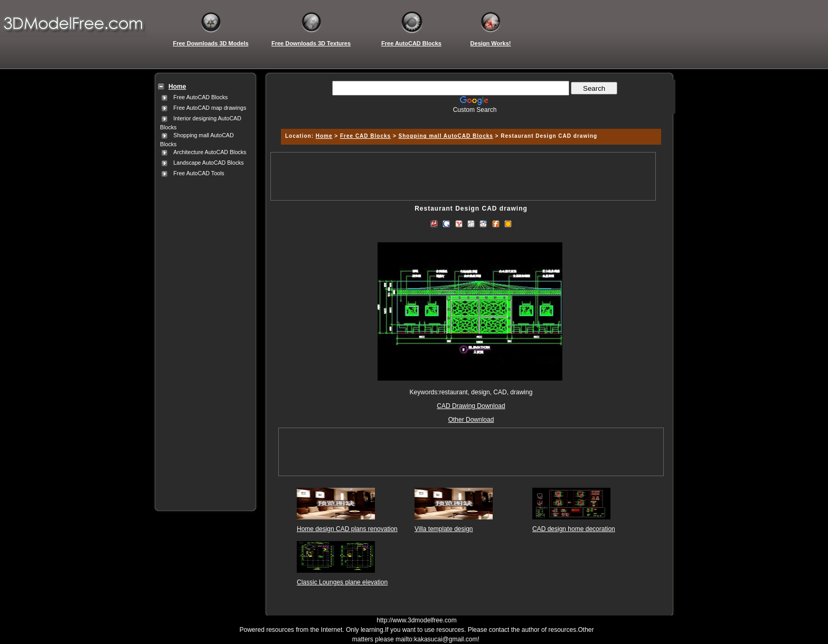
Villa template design (444, 529)
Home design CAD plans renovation (347, 529)
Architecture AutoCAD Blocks (210, 152)
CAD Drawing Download (471, 406)
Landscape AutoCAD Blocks (208, 163)
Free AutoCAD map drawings (210, 108)
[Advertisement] (203, 337)
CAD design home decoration (574, 529)
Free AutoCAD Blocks (200, 97)
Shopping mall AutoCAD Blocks (446, 136)
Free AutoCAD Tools (199, 173)
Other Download (471, 420)
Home (324, 136)
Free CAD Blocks (365, 136)
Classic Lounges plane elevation (342, 582)
